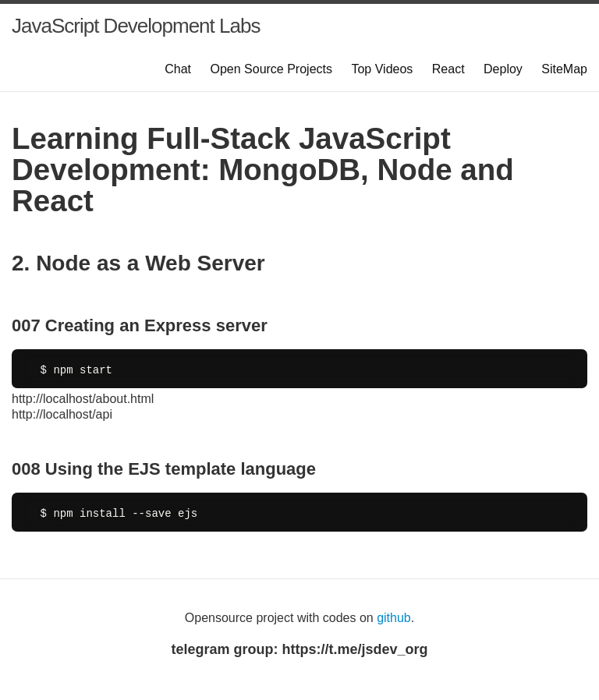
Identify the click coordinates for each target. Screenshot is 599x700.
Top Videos (382, 69)
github (394, 618)
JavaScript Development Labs (136, 26)
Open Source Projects (271, 69)
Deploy (503, 69)
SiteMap (564, 69)
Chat (178, 69)
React (448, 69)
